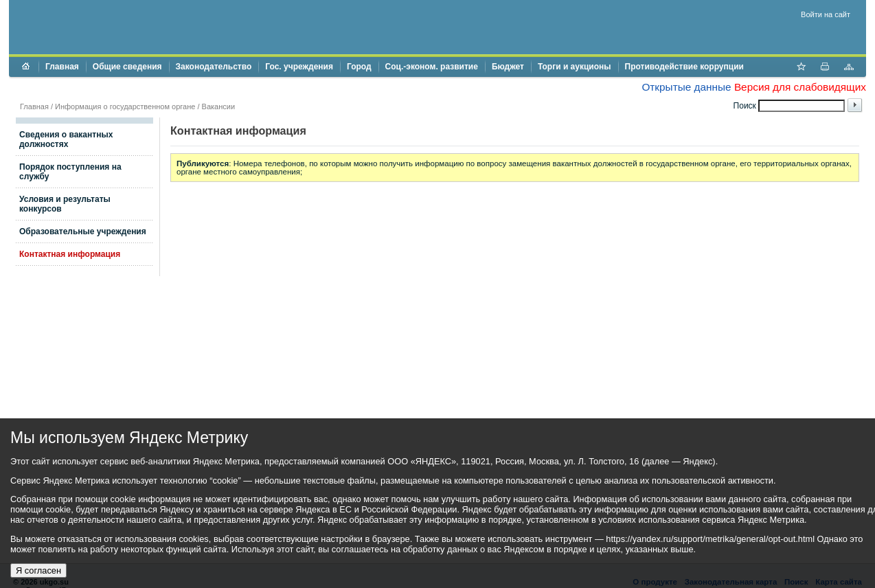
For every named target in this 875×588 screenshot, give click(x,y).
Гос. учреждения (299, 67)
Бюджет (508, 67)
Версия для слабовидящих (800, 87)
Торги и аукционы (575, 67)
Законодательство (214, 67)
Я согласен (38, 570)
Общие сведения (127, 67)
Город (359, 67)
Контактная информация (70, 254)
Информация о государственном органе (125, 106)
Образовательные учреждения (83, 231)
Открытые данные (686, 87)
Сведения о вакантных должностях (66, 139)
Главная (62, 67)
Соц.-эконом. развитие (432, 67)
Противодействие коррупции (684, 67)
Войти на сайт (826, 14)
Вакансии (219, 106)
